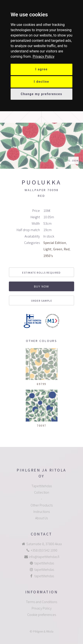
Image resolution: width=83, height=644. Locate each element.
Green (58, 249)
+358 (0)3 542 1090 (44, 550)
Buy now (41, 287)
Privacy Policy (43, 57)
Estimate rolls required (41, 273)
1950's (48, 256)
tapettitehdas (44, 563)
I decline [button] (42, 82)
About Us (41, 518)
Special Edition (55, 243)
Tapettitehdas (42, 486)
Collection (42, 492)
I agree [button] (42, 69)
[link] (43, 57)
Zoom (75, 161)
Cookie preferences (42, 615)
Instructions (42, 512)
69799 (41, 384)
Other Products (42, 505)
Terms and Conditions (41, 602)
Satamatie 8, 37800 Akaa (44, 544)
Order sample (42, 301)
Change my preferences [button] (42, 94)
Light (47, 249)
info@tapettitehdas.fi (44, 557)
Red (67, 249)
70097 (41, 425)
